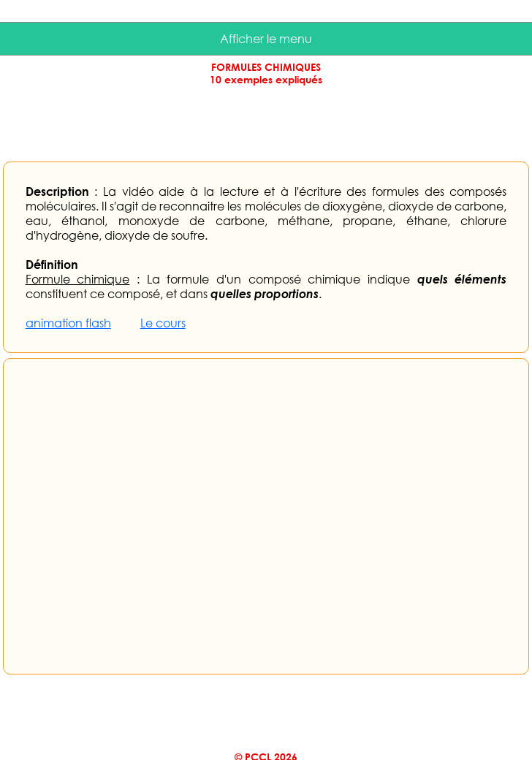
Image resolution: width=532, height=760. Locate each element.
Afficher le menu (266, 39)
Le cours (163, 323)
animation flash (68, 323)
